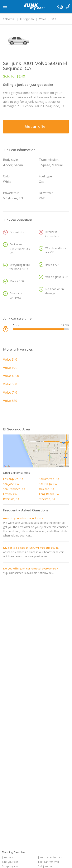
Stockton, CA (47, 499)
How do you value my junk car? (23, 518)
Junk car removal (48, 862)
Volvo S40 (10, 359)
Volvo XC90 (11, 376)
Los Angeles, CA (13, 479)
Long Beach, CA (49, 494)
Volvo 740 (10, 392)
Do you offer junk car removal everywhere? (31, 569)
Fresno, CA (10, 494)
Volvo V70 (10, 368)
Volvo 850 (10, 401)
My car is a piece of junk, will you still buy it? (31, 548)
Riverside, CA (11, 499)
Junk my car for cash (51, 857)
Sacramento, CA (49, 479)
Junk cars (7, 857)
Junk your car (10, 862)
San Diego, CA (48, 484)
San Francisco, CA (14, 489)
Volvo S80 (10, 384)
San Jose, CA (11, 484)
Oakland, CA (47, 489)
